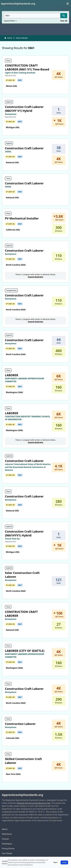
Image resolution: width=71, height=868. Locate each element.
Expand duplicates (36, 277)
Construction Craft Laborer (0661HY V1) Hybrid (24, 109)
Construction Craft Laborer (24, 148)
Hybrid (9, 102)
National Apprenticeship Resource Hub (34, 803)
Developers (7, 844)
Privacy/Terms (8, 849)
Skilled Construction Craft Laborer (23, 761)
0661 (20, 80)
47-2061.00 (10, 80)
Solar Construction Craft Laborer (22, 575)
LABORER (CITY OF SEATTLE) (25, 651)
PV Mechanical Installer (22, 218)
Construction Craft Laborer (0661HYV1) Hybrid (24, 533)
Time (8, 61)
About (5, 829)
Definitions (7, 834)
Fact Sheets (7, 853)
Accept (64, 862)
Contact (5, 839)
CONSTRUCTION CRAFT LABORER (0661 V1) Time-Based (27, 67)
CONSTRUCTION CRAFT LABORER (21, 614)
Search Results (22, 38)
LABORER (12, 375)
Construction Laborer (20, 724)
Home (8, 38)
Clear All (64, 21)
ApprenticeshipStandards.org (23, 795)
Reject (55, 862)
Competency (11, 290)
